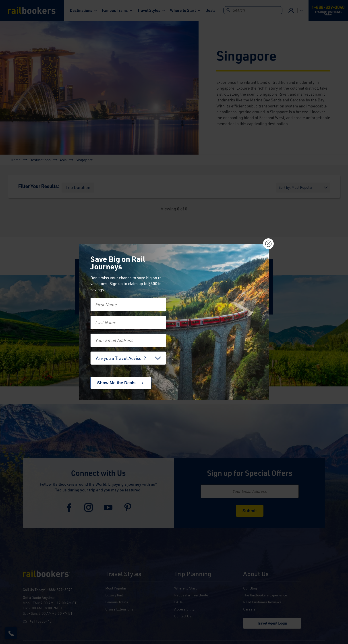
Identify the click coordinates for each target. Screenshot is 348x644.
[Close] (268, 244)
